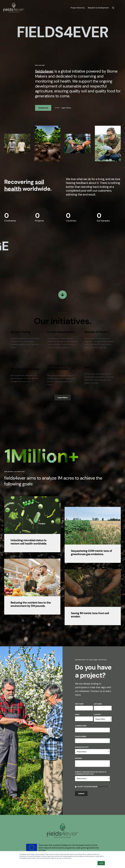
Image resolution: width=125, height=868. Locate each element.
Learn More (66, 108)
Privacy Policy (103, 787)
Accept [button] (101, 863)
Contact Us (43, 108)
